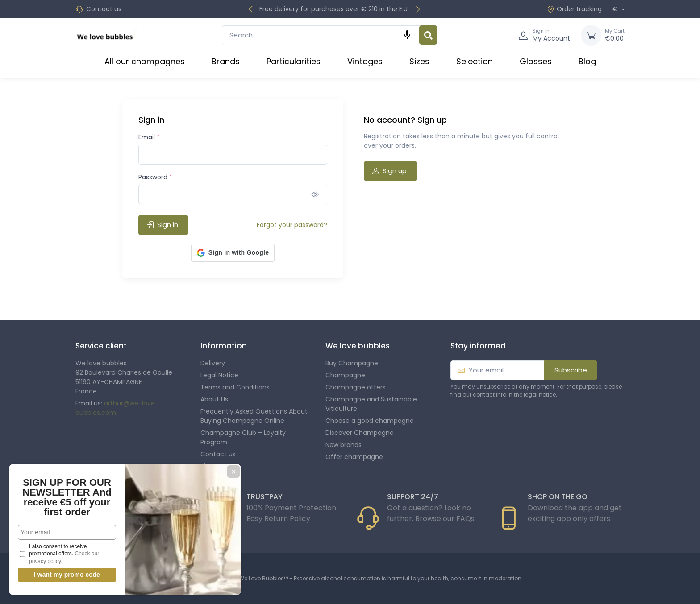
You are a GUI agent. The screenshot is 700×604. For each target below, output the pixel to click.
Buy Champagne (352, 363)
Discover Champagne (360, 433)
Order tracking (574, 9)
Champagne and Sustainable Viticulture (371, 404)
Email (149, 137)
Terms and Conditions (235, 387)
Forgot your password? (292, 225)
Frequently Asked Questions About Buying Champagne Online (254, 416)
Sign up (390, 171)
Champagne (345, 375)
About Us (214, 399)
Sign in (162, 225)
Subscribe (571, 370)
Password (155, 177)
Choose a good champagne (370, 421)
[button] (233, 253)
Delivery (213, 363)
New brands (344, 445)
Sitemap (214, 466)
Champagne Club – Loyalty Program (243, 437)
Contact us (104, 9)
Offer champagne (354, 457)
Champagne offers (356, 387)
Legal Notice (219, 375)
